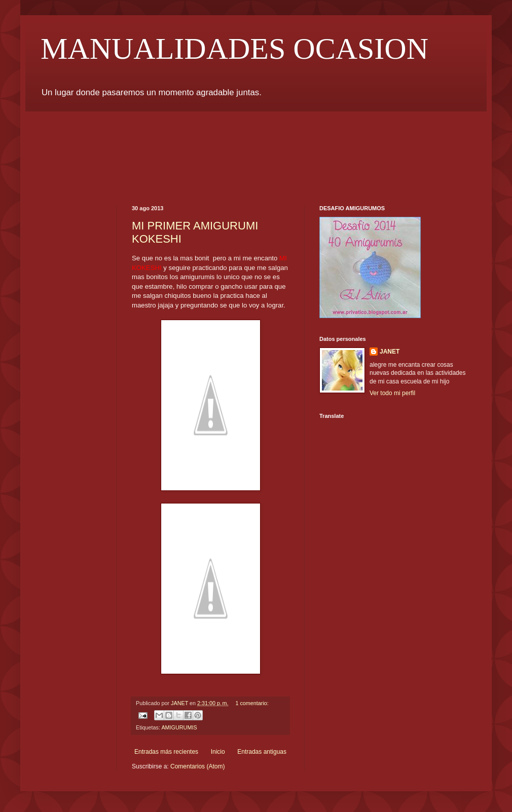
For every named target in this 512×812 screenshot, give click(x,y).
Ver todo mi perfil (392, 393)
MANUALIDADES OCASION (234, 49)
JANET (390, 352)
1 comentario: (252, 703)
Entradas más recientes (166, 752)
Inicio (218, 752)
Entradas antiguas (262, 752)
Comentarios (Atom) (197, 766)
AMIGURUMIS (179, 727)
